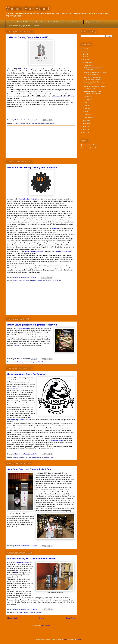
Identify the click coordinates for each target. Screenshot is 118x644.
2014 (85, 130)
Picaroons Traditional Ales (63, 96)
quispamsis (57, 280)
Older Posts (70, 618)
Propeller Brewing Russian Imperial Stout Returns (32, 559)
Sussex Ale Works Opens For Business (27, 374)
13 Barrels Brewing (25, 69)
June (87, 105)
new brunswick (50, 123)
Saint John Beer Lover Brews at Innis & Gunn (30, 469)
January (88, 117)
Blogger (79, 639)
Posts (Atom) (46, 625)
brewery (28, 123)
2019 (85, 57)
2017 (85, 121)
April (86, 111)
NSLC (17, 345)
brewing (34, 123)
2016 (85, 124)
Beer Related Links (75, 22)
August (87, 100)
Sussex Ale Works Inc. (15, 388)
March (87, 114)
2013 (85, 132)
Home (10, 22)
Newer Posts (12, 618)
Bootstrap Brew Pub (64, 251)
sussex (39, 457)
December (88, 62)
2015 (85, 127)
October (88, 97)
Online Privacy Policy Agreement (19, 26)
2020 (85, 54)
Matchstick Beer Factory (27, 199)
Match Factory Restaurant (34, 251)
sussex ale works (48, 457)
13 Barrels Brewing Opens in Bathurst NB (28, 37)
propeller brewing (23, 612)
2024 (85, 48)
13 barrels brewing (19, 123)
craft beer (41, 123)
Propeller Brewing (24, 562)
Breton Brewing (23, 329)
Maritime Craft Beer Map (56, 22)
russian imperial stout (36, 612)
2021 (85, 51)
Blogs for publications (93, 22)
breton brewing (18, 362)
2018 (14, 612)
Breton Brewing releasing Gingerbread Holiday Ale (32, 325)
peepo (65, 639)
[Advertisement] (41, 142)
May (86, 108)
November (88, 65)
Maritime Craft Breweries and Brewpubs (30, 22)
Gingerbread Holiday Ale (39, 362)
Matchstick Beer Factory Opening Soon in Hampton (33, 167)
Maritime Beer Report (27, 8)
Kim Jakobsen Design (55, 441)
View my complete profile (89, 148)
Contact (37, 26)
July (86, 103)
